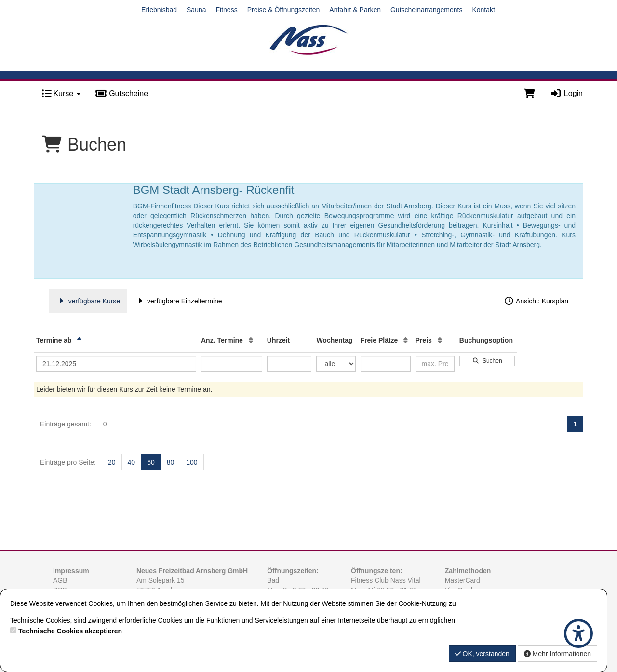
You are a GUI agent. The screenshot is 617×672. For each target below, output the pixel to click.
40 (132, 462)
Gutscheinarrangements (426, 10)
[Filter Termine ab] (116, 364)
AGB (60, 580)
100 (192, 462)
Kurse (61, 93)
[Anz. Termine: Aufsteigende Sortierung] (251, 340)
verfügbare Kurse (88, 301)
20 (112, 462)
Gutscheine (121, 93)
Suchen (487, 361)
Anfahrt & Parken (355, 10)
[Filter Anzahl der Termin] (232, 364)
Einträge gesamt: (66, 424)
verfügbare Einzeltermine (178, 301)
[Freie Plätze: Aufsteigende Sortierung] (406, 340)
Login (566, 93)
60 (151, 462)
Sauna (196, 10)
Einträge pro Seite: (68, 462)
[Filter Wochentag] (336, 364)
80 (171, 462)
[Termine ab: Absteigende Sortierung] (79, 340)
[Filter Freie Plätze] (386, 364)
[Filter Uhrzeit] (289, 364)
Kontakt (483, 10)
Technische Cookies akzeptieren (70, 631)
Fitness (227, 10)
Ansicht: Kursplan (536, 301)
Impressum (71, 571)
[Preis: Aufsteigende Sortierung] (440, 340)
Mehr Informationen (557, 654)
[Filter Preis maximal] (435, 364)
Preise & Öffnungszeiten (284, 10)
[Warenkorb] (530, 94)
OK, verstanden (482, 654)
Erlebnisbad (159, 10)
